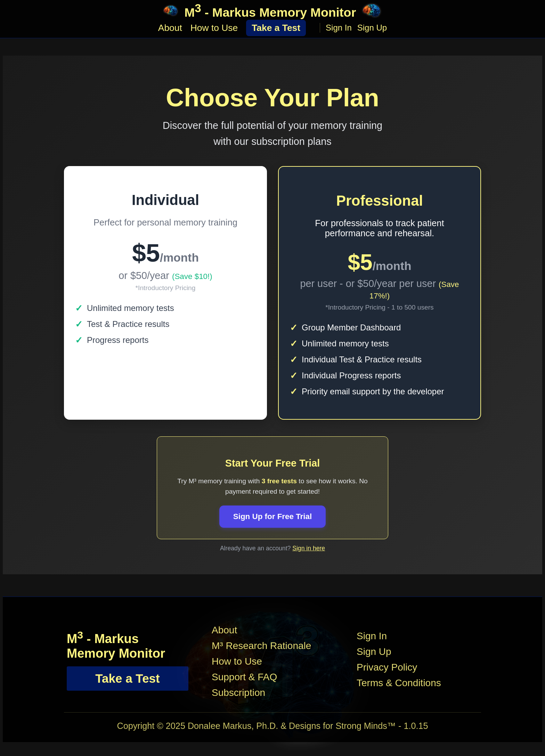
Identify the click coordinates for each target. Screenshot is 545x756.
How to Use (214, 28)
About (170, 28)
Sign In (339, 28)
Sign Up (372, 28)
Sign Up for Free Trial (272, 516)
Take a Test (276, 28)
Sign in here (309, 548)
